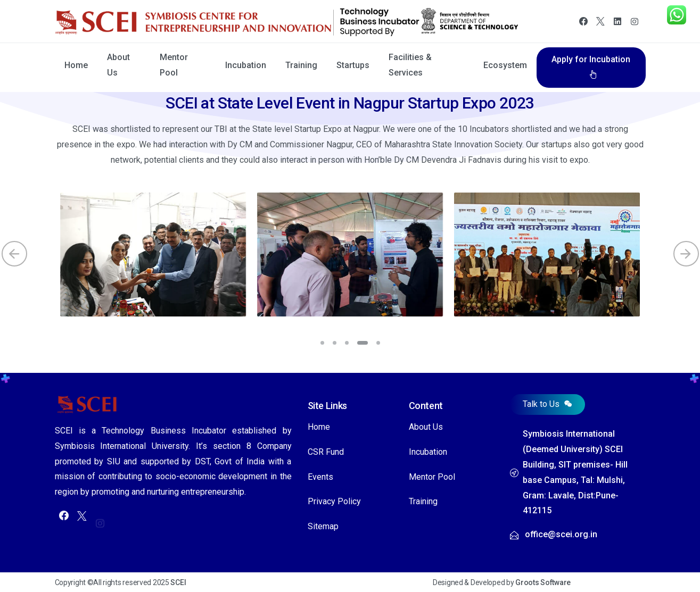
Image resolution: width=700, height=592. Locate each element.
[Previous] (14, 254)
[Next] (686, 254)
